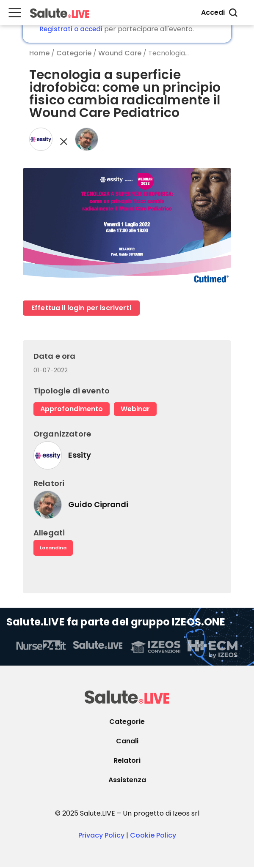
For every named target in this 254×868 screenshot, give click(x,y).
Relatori (127, 762)
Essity (80, 455)
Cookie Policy (153, 837)
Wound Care (120, 53)
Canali (127, 742)
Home (39, 53)
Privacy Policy (101, 837)
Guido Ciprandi (98, 505)
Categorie (74, 53)
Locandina (55, 549)
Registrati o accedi (71, 29)
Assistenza (127, 781)
